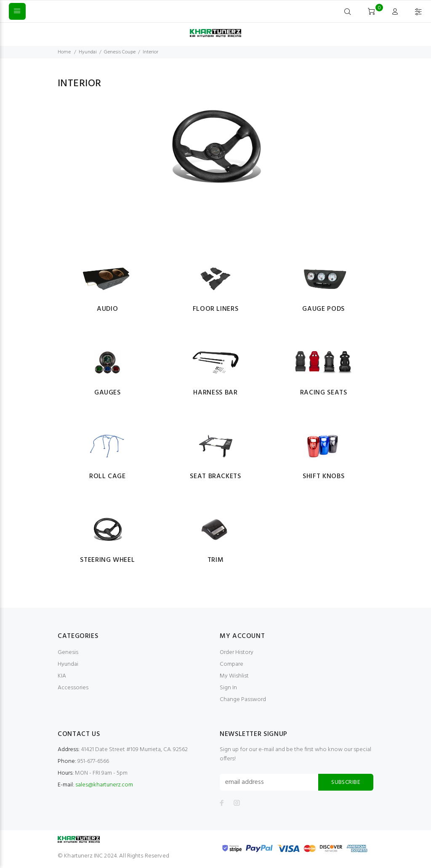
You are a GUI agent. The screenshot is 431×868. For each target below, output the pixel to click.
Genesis (68, 652)
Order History (237, 652)
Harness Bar (215, 393)
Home (64, 52)
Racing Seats (324, 393)
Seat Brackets (215, 476)
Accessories (73, 688)
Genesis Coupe (120, 52)
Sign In (228, 688)
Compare (231, 664)
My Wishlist (234, 676)
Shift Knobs (323, 476)
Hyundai (88, 52)
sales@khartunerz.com (104, 785)
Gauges (108, 393)
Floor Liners (216, 309)
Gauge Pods (323, 309)
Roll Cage (108, 476)
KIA (62, 676)
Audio (107, 309)
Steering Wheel (107, 560)
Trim (216, 560)
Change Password (243, 700)
